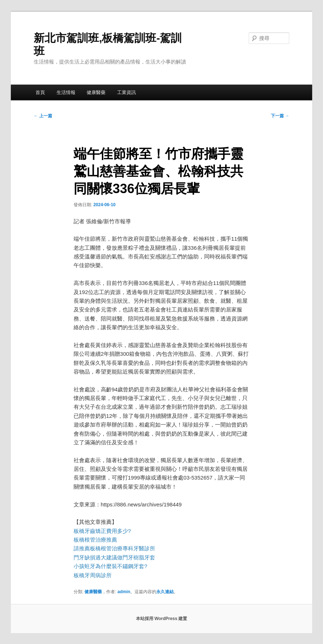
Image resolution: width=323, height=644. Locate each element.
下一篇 (280, 116)
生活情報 (66, 92)
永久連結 (165, 592)
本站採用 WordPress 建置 (162, 619)
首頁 (40, 92)
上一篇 (43, 116)
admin (124, 592)
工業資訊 (127, 92)
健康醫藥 (96, 92)
